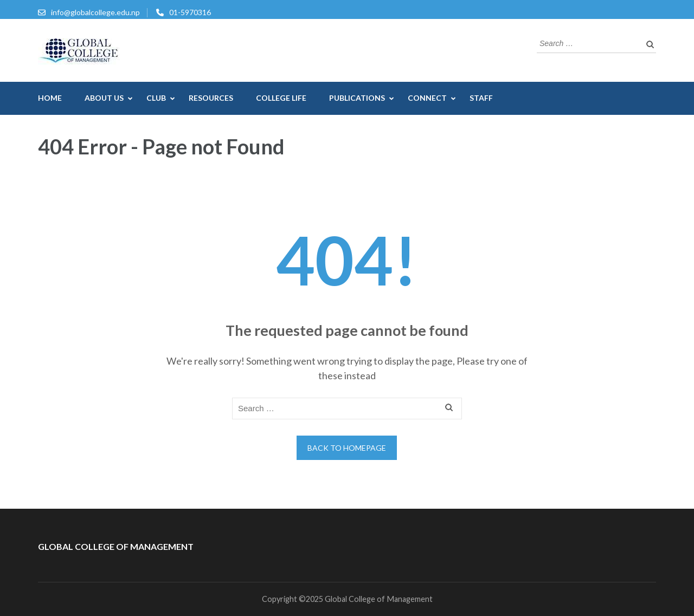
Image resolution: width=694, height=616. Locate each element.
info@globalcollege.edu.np (95, 12)
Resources (211, 98)
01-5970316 (190, 12)
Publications (357, 98)
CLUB (156, 98)
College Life (281, 98)
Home (50, 98)
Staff (481, 98)
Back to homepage (347, 448)
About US (104, 98)
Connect (427, 98)
